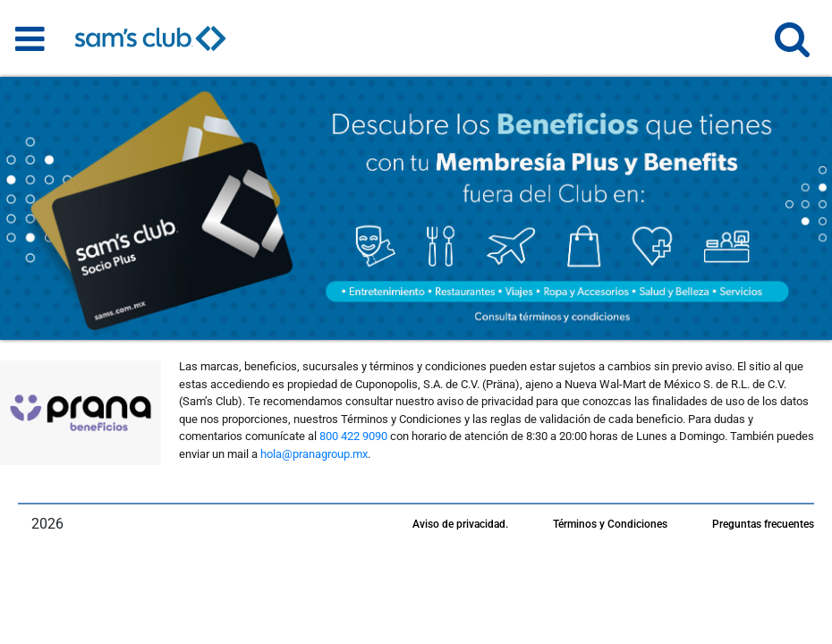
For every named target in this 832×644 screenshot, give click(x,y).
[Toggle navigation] (30, 38)
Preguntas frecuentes (763, 524)
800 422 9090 (353, 436)
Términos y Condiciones (610, 524)
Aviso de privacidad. (460, 524)
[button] (792, 47)
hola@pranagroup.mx (314, 454)
